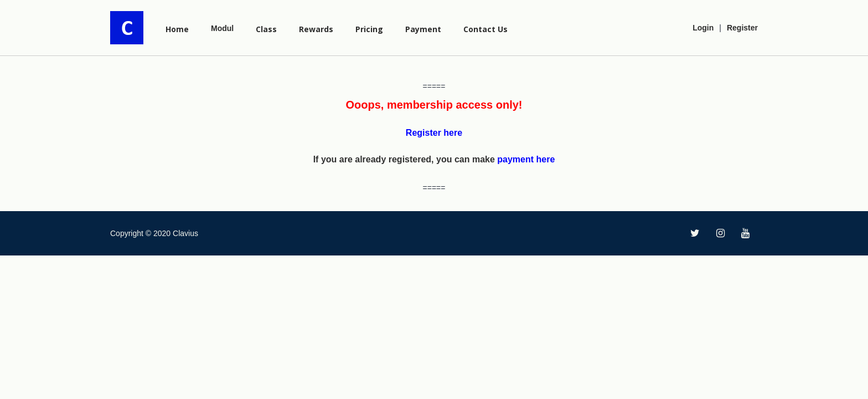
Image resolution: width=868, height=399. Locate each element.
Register (742, 28)
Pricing (369, 29)
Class (266, 29)
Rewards (316, 29)
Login (703, 28)
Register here (434, 133)
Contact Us (485, 29)
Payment (423, 29)
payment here (526, 159)
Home (177, 29)
